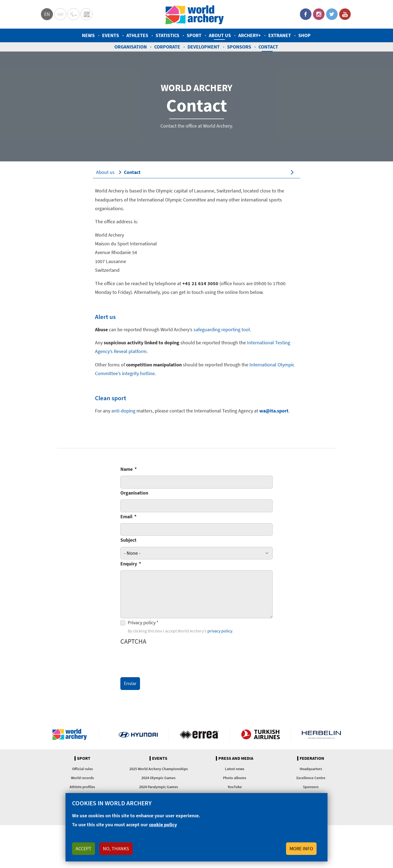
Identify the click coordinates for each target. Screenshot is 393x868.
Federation (312, 758)
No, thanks (116, 849)
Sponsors (239, 47)
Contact (268, 47)
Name (126, 469)
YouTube (345, 14)
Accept (84, 849)
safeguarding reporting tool (222, 329)
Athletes (137, 35)
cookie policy (163, 825)
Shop (304, 35)
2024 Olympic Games (158, 778)
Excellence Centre (311, 778)
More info (301, 849)
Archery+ (250, 35)
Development (204, 47)
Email (126, 516)
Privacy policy (142, 623)
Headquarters (311, 769)
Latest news (235, 769)
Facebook (306, 14)
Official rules (82, 769)
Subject (128, 540)
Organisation (131, 47)
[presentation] (162, 660)
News (88, 35)
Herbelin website (321, 734)
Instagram (319, 14)
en (47, 14)
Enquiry (129, 564)
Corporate (167, 47)
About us (220, 35)
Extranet (280, 35)
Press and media (236, 758)
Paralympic (73, 14)
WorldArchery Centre (87, 14)
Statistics (167, 35)
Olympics (60, 14)
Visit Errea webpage (199, 734)
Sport (194, 35)
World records (82, 778)
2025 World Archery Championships (159, 769)
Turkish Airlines (260, 734)
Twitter (332, 14)
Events (111, 35)
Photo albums (235, 778)
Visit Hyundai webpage (138, 734)
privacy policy (220, 631)
